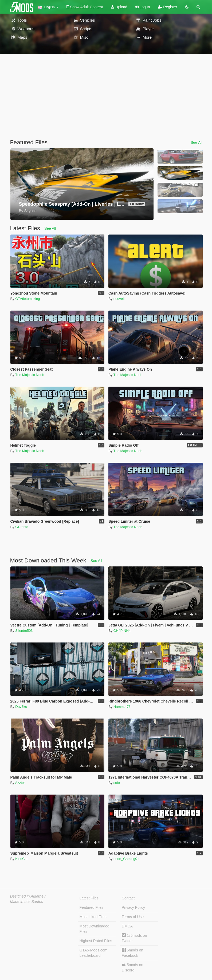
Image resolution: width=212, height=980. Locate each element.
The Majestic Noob (30, 375)
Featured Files (91, 907)
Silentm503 (24, 631)
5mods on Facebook (132, 953)
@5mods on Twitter (134, 938)
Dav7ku (21, 707)
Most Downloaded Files (95, 929)
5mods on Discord (132, 967)
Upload (119, 7)
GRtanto (22, 527)
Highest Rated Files (96, 941)
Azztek (20, 783)
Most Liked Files (93, 917)
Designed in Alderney (28, 896)
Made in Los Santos (27, 902)
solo (117, 783)
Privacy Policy (133, 907)
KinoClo (21, 859)
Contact (128, 898)
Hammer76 (122, 707)
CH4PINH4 (122, 631)
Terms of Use (133, 917)
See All (197, 142)
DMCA (127, 926)
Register (167, 7)
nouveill (119, 299)
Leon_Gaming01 (126, 859)
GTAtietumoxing (28, 299)
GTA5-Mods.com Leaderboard (94, 953)
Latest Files (89, 898)
